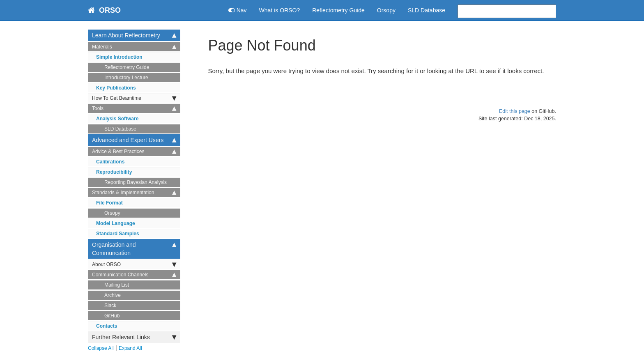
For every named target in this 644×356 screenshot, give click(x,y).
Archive (113, 295)
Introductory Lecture (126, 78)
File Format (109, 203)
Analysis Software (117, 119)
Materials (134, 47)
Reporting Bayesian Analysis (136, 182)
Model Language (116, 223)
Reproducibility (114, 172)
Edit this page (515, 111)
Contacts (107, 326)
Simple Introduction (119, 57)
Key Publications (116, 88)
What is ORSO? (280, 10)
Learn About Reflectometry (134, 35)
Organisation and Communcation (134, 248)
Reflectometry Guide (338, 10)
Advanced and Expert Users (134, 140)
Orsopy (386, 10)
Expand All (130, 348)
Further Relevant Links (134, 337)
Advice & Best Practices (134, 152)
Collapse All (101, 348)
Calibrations (110, 162)
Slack (110, 305)
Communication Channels (134, 275)
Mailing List (117, 285)
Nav (238, 10)
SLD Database (427, 10)
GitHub (112, 316)
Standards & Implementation (134, 193)
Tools (134, 108)
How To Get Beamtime (134, 98)
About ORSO (134, 264)
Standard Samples (118, 234)
